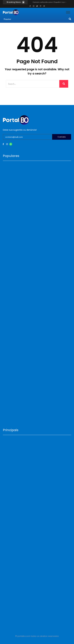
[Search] (36, 19)
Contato (62, 137)
